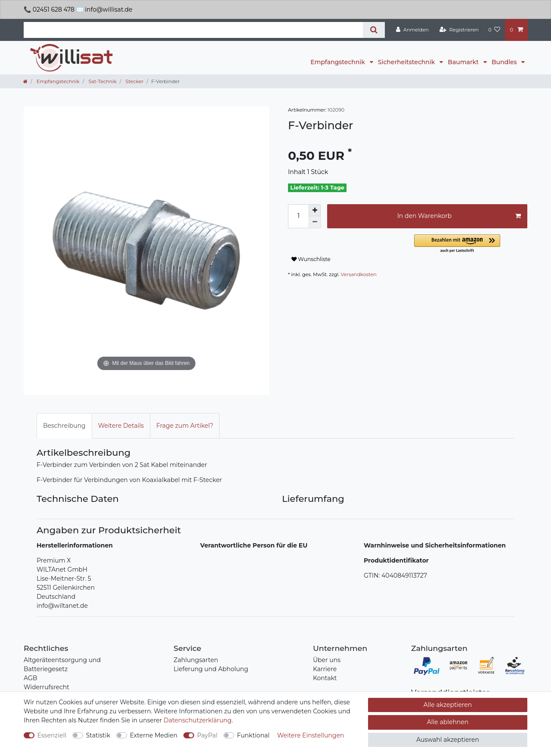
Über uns (327, 660)
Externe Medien (154, 735)
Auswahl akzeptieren (448, 740)
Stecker (134, 81)
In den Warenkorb (459, 216)
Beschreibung (64, 426)
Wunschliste (311, 259)
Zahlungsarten (196, 660)
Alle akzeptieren (448, 705)
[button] (471, 244)
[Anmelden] (412, 30)
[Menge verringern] (315, 222)
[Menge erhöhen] (315, 210)
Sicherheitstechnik (407, 62)
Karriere (325, 669)
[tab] (64, 426)
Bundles (505, 62)
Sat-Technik (102, 81)
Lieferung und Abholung (211, 669)
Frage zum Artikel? (185, 426)
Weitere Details (121, 426)
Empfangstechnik (338, 62)
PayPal (207, 735)
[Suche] (374, 30)
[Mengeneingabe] (298, 216)
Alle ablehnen (448, 722)
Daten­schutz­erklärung (198, 720)
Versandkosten (359, 274)
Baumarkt (464, 62)
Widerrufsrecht (46, 687)
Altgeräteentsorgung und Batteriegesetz (62, 664)
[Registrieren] (459, 30)
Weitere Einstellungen (311, 735)
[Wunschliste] (494, 30)
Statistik (98, 735)
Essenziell (52, 735)
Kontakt (325, 678)
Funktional (254, 735)
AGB (30, 678)
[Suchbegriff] (193, 30)
